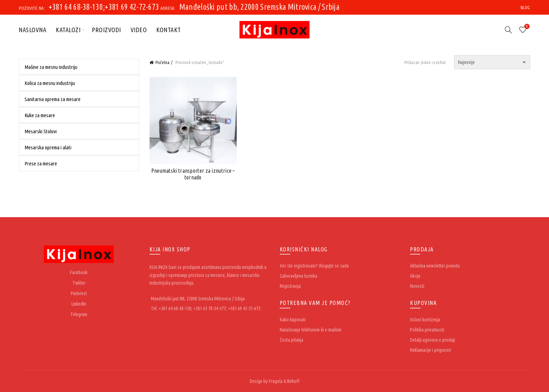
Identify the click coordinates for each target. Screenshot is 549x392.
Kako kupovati (293, 320)
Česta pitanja (291, 340)
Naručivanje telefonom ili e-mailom (311, 330)
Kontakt (169, 30)
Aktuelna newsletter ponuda (435, 266)
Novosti (417, 286)
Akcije (415, 276)
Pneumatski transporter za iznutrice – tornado (193, 174)
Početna (162, 62)
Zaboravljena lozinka (298, 276)
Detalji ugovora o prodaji (433, 340)
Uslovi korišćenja (425, 320)
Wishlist (526, 27)
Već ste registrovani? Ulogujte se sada (314, 266)
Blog (525, 8)
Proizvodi (106, 30)
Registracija (290, 286)
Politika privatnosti (427, 330)
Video (139, 30)
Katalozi (68, 30)
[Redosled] (492, 62)
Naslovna (32, 30)
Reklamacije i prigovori (430, 350)
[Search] (508, 30)
